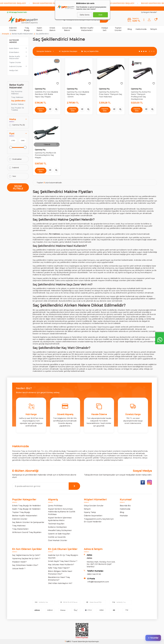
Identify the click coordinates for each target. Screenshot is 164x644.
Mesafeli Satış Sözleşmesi (60, 530)
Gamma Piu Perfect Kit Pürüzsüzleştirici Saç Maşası (45, 155)
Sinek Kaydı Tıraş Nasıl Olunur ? (63, 561)
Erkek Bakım (52, 29)
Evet (100, 15)
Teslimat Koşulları (56, 524)
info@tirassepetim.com (98, 582)
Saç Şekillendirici (18, 101)
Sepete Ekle (41, 110)
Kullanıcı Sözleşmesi (57, 527)
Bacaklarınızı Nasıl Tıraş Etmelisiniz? (59, 579)
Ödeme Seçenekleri (93, 516)
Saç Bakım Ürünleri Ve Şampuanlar (28, 522)
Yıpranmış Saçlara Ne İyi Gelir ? (26, 558)
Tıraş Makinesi (17, 97)
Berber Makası (17, 104)
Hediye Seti (105, 29)
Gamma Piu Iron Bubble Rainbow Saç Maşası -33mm (78, 94)
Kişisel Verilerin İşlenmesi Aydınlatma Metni (60, 519)
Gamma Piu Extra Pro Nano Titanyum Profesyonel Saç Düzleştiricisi (141, 96)
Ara (104, 20)
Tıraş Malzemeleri (20, 529)
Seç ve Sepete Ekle (90, 51)
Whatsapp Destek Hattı (17, 12)
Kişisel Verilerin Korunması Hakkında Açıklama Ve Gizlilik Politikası (62, 512)
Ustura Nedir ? (19, 569)
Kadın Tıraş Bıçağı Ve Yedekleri (26, 509)
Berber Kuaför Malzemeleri (87, 29)
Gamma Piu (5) (17, 125)
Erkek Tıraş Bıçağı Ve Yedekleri (26, 506)
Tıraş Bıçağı (27, 29)
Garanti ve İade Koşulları (59, 534)
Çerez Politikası (55, 506)
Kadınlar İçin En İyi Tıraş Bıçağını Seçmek (63, 557)
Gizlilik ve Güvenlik (57, 537)
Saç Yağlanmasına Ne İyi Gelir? (26, 555)
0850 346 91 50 (94, 574)
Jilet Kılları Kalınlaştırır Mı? (60, 583)
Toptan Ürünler (118, 29)
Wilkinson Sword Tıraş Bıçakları (27, 532)
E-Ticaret (74, 641)
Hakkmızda (125, 509)
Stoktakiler (16, 159)
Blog (130, 29)
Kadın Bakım (39, 29)
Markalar (124, 516)
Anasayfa (5, 34)
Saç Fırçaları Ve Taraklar (18, 109)
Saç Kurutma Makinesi (17, 93)
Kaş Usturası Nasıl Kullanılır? (61, 565)
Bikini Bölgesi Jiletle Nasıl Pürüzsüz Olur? (60, 573)
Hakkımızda (141, 29)
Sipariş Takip (90, 512)
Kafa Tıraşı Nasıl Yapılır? (59, 568)
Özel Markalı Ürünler (58, 540)
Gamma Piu (40, 89)
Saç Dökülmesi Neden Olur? (25, 565)
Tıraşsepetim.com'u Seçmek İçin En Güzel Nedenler (99, 520)
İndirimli (14, 168)
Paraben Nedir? (19, 562)
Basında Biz (125, 506)
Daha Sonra (85, 15)
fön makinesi (54, 234)
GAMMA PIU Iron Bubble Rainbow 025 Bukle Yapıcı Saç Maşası (46, 94)
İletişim (154, 29)
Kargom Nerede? (149, 12)
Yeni (13, 176)
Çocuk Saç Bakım (67, 29)
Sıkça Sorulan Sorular (94, 506)
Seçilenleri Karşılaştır (68, 51)
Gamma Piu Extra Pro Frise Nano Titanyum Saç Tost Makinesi (111, 94)
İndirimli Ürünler (13, 29)
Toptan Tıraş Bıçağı (21, 512)
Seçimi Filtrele (18, 187)
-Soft (67, 641)
